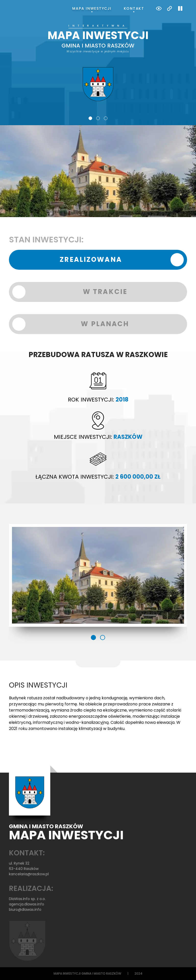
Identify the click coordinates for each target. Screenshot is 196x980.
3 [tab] (106, 118)
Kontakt (134, 8)
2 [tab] (98, 118)
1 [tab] (90, 118)
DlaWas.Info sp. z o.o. (27, 899)
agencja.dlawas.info (27, 904)
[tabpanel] (98, 63)
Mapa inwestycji (92, 8)
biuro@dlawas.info (25, 910)
